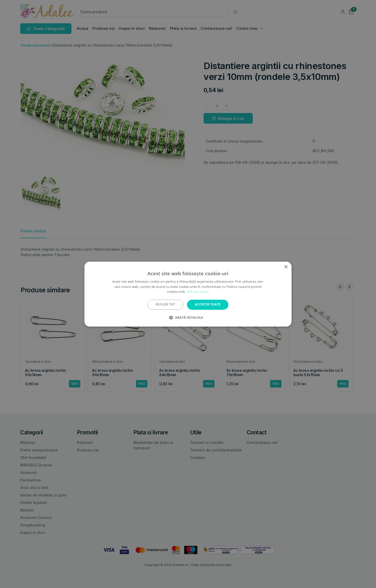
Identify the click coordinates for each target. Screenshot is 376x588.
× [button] (286, 267)
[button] (188, 317)
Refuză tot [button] (165, 305)
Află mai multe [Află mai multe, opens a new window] (198, 292)
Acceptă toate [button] (208, 305)
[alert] (188, 294)
